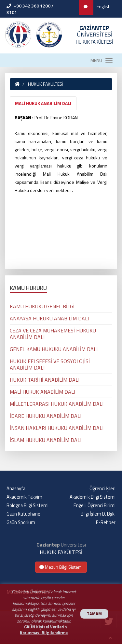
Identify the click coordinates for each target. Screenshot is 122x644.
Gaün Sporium (21, 522)
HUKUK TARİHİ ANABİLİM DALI (45, 380)
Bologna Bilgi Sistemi (27, 505)
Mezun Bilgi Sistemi (61, 567)
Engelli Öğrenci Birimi (95, 505)
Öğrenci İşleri (102, 489)
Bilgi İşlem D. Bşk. (98, 514)
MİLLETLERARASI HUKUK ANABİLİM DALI (57, 404)
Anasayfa (16, 489)
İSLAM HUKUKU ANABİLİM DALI (46, 440)
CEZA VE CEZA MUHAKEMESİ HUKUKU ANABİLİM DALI (53, 334)
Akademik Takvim (24, 497)
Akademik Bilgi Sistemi (93, 497)
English (104, 6)
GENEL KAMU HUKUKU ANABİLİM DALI (54, 349)
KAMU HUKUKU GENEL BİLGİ (42, 306)
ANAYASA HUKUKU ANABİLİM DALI (49, 318)
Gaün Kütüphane (23, 514)
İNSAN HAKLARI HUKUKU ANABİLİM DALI (57, 428)
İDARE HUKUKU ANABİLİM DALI (46, 416)
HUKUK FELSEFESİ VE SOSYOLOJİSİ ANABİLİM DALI (50, 364)
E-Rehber (106, 522)
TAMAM (94, 614)
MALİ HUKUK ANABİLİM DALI (43, 103)
